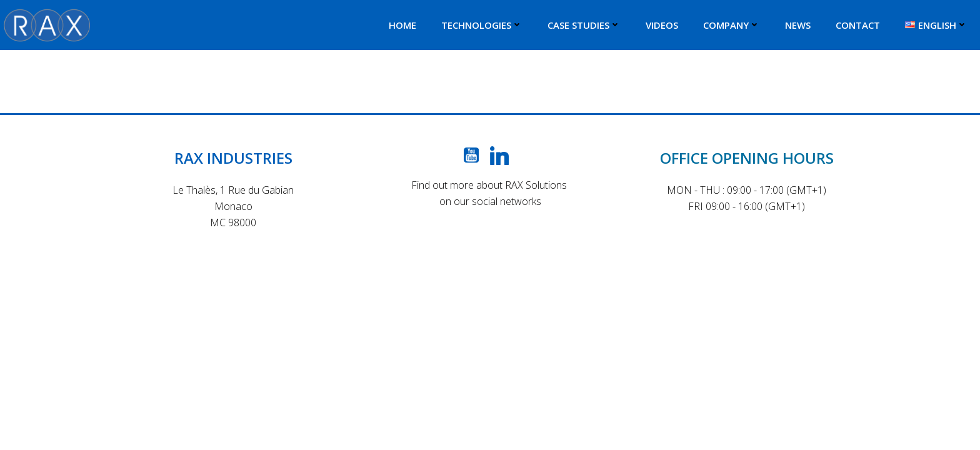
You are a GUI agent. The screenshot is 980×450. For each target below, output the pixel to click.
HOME (402, 25)
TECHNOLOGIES (482, 25)
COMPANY (732, 25)
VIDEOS (662, 25)
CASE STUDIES (584, 25)
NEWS (798, 25)
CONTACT (858, 25)
